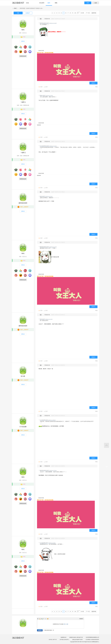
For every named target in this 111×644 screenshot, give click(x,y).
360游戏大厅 (20, 639)
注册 (96, 3)
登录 (88, 3)
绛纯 (23, 30)
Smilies (48, 619)
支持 (41, 87)
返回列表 (94, 13)
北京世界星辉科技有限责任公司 (92, 637)
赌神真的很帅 (23, 203)
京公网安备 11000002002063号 (92, 640)
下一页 (88, 13)
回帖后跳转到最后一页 (48, 630)
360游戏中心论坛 (21, 3)
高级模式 (81, 619)
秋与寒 (23, 376)
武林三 (16, 8)
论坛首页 (42, 3)
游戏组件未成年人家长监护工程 (76, 637)
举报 (96, 87)
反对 (46, 87)
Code (46, 619)
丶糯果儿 (23, 102)
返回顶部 (107, 445)
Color (40, 619)
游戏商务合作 (64, 637)
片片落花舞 (23, 427)
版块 (49, 3)
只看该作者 (47, 19)
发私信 (23, 41)
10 (75, 13)
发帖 (56, 3)
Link (42, 619)
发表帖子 (28, 13)
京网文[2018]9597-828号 (77, 640)
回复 (18, 13)
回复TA (93, 83)
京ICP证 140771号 (53, 640)
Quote (44, 619)
